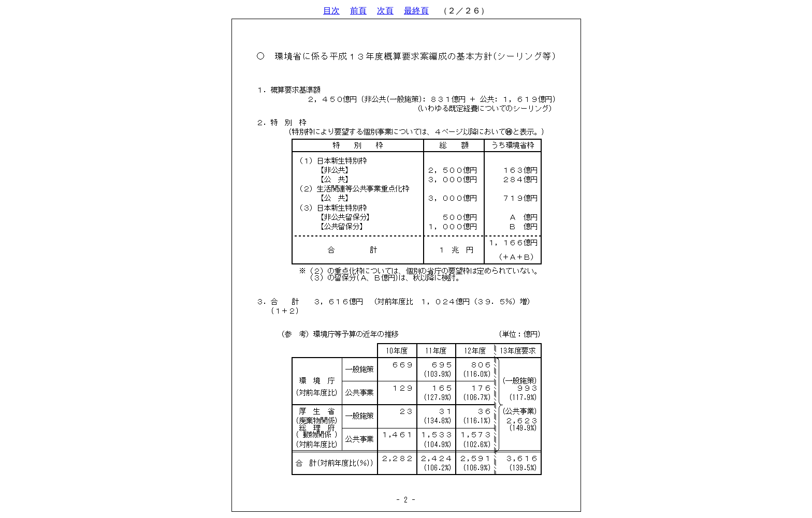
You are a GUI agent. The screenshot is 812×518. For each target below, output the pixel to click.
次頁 (385, 11)
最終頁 (416, 11)
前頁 (358, 11)
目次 (331, 11)
